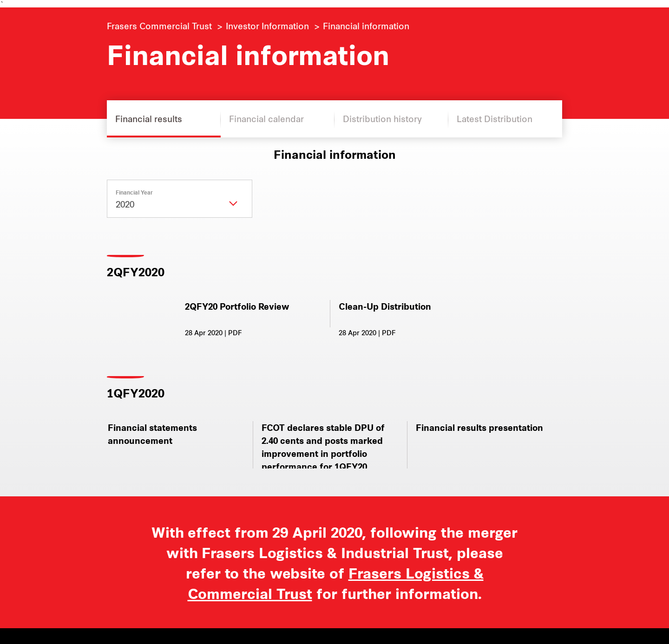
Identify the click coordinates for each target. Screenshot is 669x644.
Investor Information (267, 26)
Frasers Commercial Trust (159, 26)
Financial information (366, 26)
